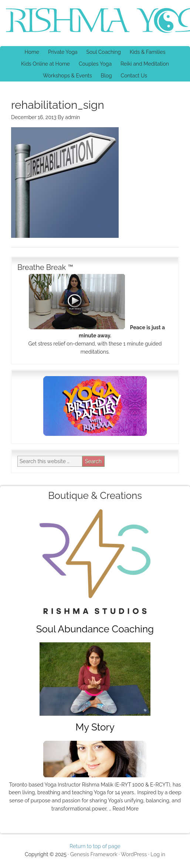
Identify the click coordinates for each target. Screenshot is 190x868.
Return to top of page (95, 846)
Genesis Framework (94, 854)
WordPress (134, 854)
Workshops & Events (67, 76)
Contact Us (134, 76)
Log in (158, 854)
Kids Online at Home (45, 64)
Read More (125, 809)
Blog (106, 76)
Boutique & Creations (95, 496)
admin (72, 117)
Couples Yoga (95, 64)
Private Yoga (61, 52)
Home (32, 52)
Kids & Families (146, 52)
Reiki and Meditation (143, 64)
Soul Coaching (104, 52)
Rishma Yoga (65, 21)
